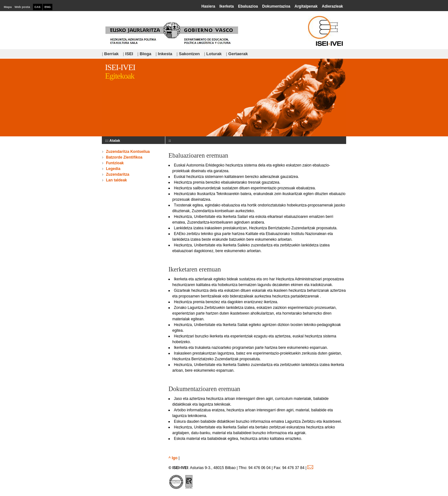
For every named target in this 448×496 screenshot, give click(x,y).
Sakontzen (188, 54)
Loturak (213, 54)
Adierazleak (332, 6)
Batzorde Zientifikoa (124, 157)
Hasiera (208, 6)
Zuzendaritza (118, 174)
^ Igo (173, 458)
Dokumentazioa (276, 6)
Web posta (22, 7)
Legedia (113, 169)
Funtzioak (115, 163)
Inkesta (164, 54)
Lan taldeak (116, 180)
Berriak (110, 54)
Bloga (144, 54)
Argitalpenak (306, 6)
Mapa (8, 7)
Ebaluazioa (248, 6)
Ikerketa (226, 6)
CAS (38, 7)
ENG (48, 7)
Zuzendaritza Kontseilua (128, 152)
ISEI (128, 54)
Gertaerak (237, 54)
